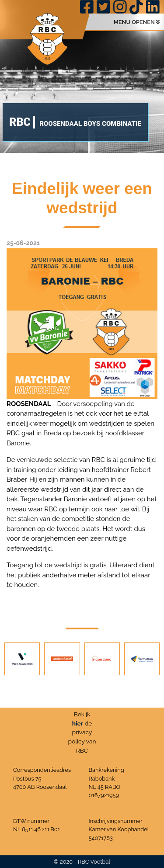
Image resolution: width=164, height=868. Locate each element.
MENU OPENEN (137, 22)
